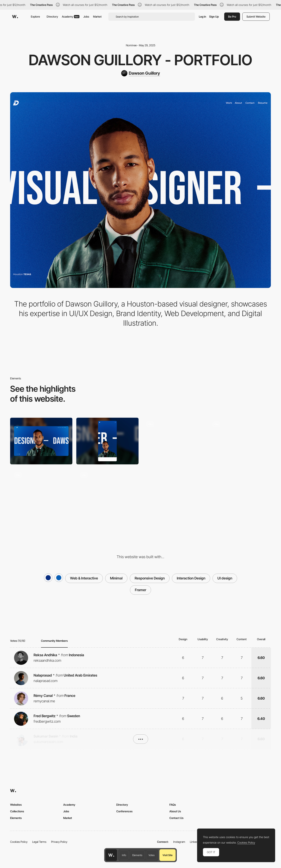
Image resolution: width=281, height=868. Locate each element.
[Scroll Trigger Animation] (240, 441)
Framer (140, 590)
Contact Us (176, 818)
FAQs (173, 805)
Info (124, 855)
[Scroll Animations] (41, 492)
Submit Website (256, 17)
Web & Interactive (84, 578)
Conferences (124, 811)
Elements (137, 855)
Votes (152, 855)
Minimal (116, 578)
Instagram (179, 842)
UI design (225, 578)
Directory (52, 17)
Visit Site (168, 855)
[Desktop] (41, 441)
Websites (16, 805)
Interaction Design (191, 578)
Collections (17, 811)
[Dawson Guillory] (141, 73)
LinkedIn (195, 842)
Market (97, 17)
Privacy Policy (59, 842)
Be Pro (232, 17)
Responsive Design (150, 578)
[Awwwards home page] (111, 855)
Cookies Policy (19, 842)
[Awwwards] (15, 17)
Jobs (86, 17)
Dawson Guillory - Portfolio (140, 60)
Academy (71, 17)
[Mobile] (107, 441)
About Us (175, 811)
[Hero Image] (174, 441)
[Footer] (107, 492)
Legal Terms (39, 842)
